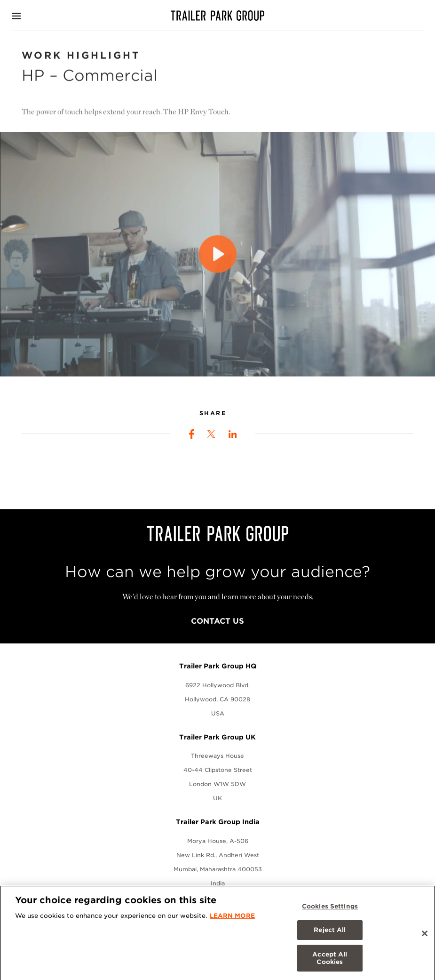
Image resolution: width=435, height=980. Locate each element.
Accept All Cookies (330, 962)
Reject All (330, 934)
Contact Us (217, 621)
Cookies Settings (330, 910)
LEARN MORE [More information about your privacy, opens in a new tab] (232, 920)
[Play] (218, 260)
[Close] (425, 937)
